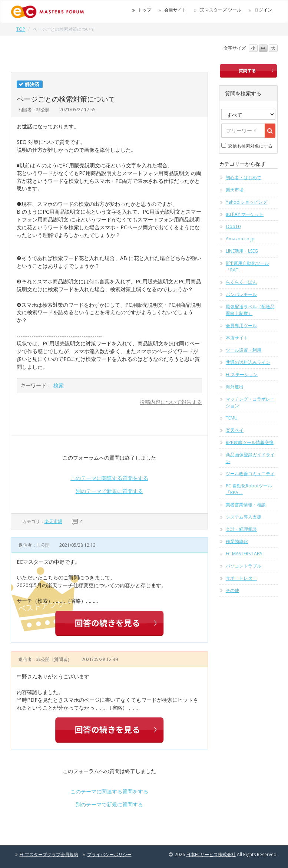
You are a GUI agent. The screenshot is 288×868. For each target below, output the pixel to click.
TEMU (232, 418)
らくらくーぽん (241, 282)
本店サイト (237, 338)
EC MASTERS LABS (244, 554)
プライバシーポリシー (109, 854)
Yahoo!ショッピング (246, 202)
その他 (232, 590)
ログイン (263, 10)
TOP (21, 29)
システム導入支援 (244, 517)
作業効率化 (237, 541)
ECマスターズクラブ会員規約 (49, 854)
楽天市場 (53, 521)
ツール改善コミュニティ (250, 474)
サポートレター (241, 578)
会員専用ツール (241, 325)
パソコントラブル (244, 566)
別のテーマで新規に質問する (109, 491)
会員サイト (175, 10)
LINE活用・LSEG (242, 251)
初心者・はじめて (244, 177)
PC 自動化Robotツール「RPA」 (249, 489)
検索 (59, 385)
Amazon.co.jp (240, 239)
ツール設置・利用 (244, 350)
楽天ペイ (235, 430)
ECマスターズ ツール (220, 10)
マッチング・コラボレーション (250, 402)
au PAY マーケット (245, 214)
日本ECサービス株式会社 (211, 854)
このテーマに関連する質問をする (109, 478)
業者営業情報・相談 (246, 505)
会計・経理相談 (241, 529)
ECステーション (242, 374)
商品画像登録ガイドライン (250, 458)
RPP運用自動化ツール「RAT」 (247, 267)
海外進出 (235, 387)
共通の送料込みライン (248, 362)
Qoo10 (233, 226)
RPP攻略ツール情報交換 (250, 442)
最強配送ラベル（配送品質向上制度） (250, 310)
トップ (145, 10)
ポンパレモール (241, 294)
